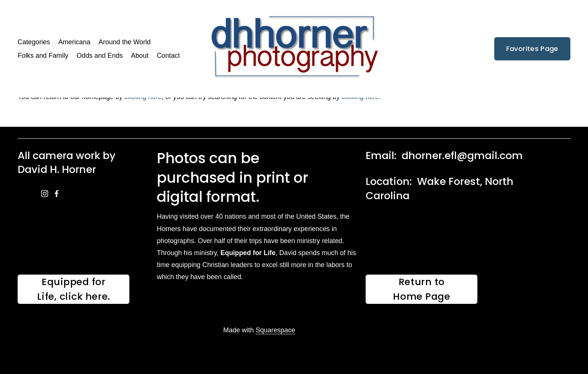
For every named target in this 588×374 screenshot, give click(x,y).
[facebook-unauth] (57, 194)
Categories (34, 42)
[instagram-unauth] (45, 194)
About (140, 56)
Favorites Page (532, 49)
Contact (168, 56)
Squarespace (275, 330)
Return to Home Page (421, 289)
